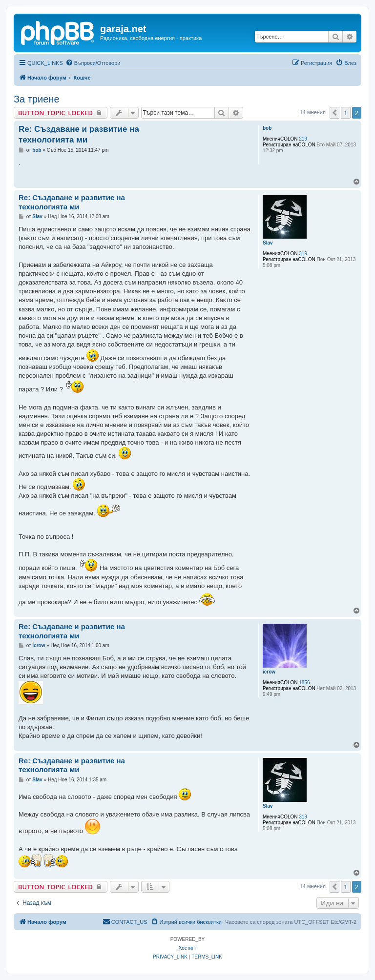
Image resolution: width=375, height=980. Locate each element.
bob (267, 128)
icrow (269, 672)
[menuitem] (93, 63)
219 (303, 139)
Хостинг (187, 948)
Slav (268, 243)
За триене (37, 99)
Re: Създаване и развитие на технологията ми (79, 134)
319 (303, 254)
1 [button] (345, 113)
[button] (334, 113)
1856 (304, 683)
